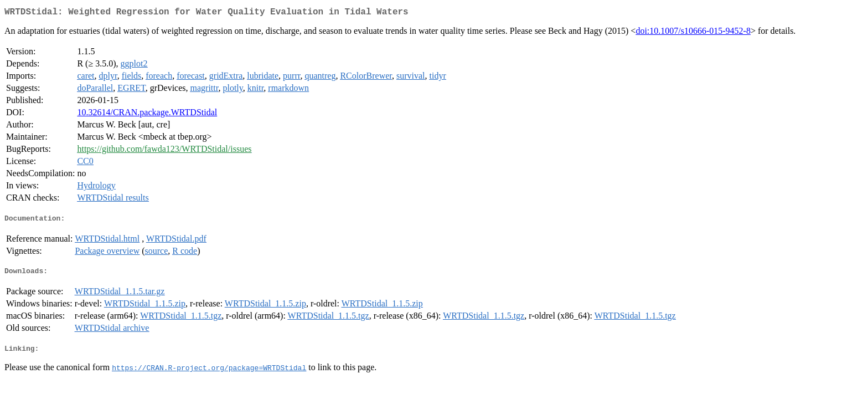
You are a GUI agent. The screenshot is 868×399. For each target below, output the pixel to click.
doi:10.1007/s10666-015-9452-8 (693, 33)
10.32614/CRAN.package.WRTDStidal (147, 114)
